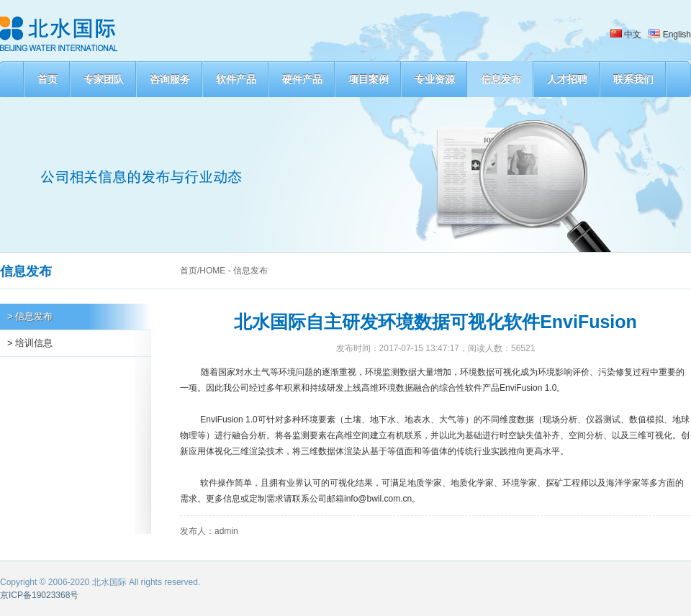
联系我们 (633, 79)
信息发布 (501, 79)
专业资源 (435, 79)
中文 (626, 35)
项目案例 (369, 79)
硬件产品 (302, 79)
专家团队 (104, 79)
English (670, 35)
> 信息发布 (30, 316)
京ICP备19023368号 (39, 595)
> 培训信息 (30, 343)
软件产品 (236, 79)
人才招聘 (567, 79)
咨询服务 (170, 79)
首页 (48, 79)
